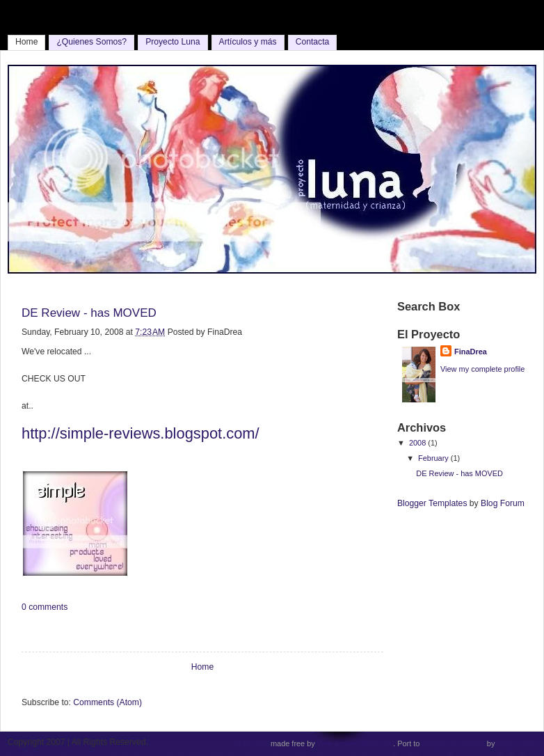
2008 (418, 443)
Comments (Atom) (107, 702)
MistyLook (251, 743)
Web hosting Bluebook (355, 743)
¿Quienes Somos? (91, 42)
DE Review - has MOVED (89, 313)
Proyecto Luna (173, 42)
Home (26, 42)
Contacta (313, 42)
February (434, 458)
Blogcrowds (517, 743)
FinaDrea (471, 352)
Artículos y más (248, 42)
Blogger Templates (432, 503)
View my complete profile (482, 369)
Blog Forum (503, 503)
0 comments (45, 607)
